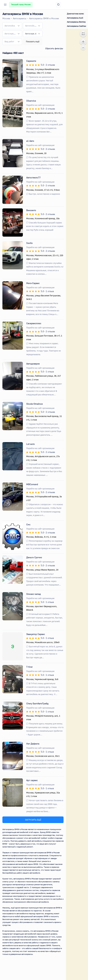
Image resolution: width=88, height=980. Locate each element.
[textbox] (10, 26)
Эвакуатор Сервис (36, 634)
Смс (28, 524)
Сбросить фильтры (54, 48)
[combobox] (12, 26)
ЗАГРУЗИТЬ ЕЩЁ (33, 820)
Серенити (31, 61)
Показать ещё (33, 41)
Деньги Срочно (34, 557)
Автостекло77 (33, 177)
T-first (29, 667)
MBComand (32, 484)
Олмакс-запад (33, 594)
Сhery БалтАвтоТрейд (37, 703)
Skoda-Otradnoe (34, 404)
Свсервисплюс (34, 323)
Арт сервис (32, 780)
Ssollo (29, 243)
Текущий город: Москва (21, 5)
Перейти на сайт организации (40, 105)
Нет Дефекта (33, 744)
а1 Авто (30, 141)
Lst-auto (30, 444)
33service (31, 101)
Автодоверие (33, 364)
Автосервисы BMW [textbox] (31, 34)
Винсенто (31, 210)
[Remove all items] (36, 34)
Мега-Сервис (33, 283)
